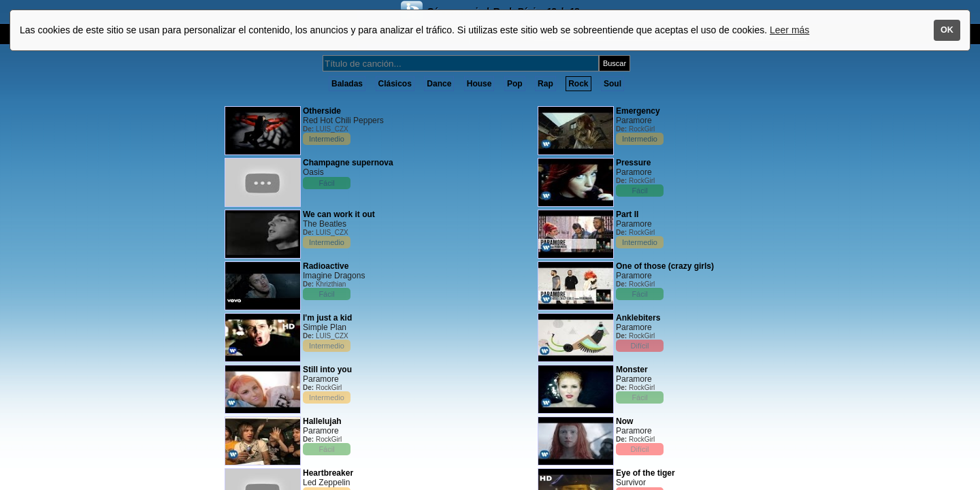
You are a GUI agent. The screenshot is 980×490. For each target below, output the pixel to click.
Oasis (313, 172)
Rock (578, 84)
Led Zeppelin (326, 483)
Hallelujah (322, 421)
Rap (545, 84)
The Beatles (325, 224)
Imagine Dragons (334, 276)
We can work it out (339, 214)
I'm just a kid (327, 318)
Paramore (321, 379)
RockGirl (329, 388)
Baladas (347, 84)
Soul (612, 84)
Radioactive (326, 266)
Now (624, 421)
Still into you (327, 370)
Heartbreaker (328, 473)
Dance (439, 84)
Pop (515, 84)
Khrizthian (331, 284)
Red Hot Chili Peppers (343, 120)
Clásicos (395, 84)
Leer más (789, 30)
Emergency (638, 111)
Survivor (631, 483)
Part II (627, 214)
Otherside (322, 111)
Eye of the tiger (646, 473)
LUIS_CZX (332, 129)
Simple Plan (325, 327)
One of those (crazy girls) (665, 266)
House (479, 84)
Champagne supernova (348, 163)
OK (947, 30)
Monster (632, 370)
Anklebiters (638, 318)
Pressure (633, 163)
